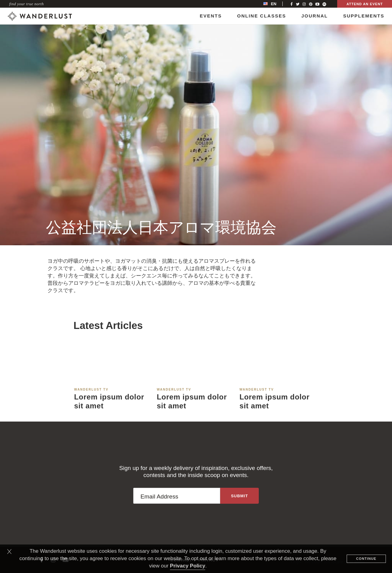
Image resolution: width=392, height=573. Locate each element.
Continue (366, 559)
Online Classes (262, 16)
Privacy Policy (188, 566)
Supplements (364, 16)
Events (211, 16)
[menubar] (276, 4)
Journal (315, 16)
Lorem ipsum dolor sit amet (109, 401)
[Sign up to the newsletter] (239, 496)
